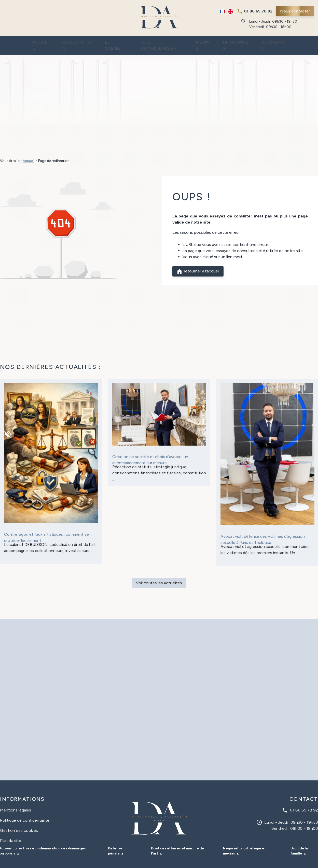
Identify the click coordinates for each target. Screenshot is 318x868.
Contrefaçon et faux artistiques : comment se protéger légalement (46, 527)
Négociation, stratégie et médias (244, 841)
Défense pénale (115, 841)
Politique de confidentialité (25, 810)
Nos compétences (161, 41)
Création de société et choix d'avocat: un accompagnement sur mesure (150, 449)
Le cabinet (112, 41)
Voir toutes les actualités (159, 573)
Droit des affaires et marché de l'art (177, 841)
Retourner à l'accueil (198, 261)
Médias (208, 41)
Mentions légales (16, 800)
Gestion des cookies (19, 820)
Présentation (68, 41)
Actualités (286, 41)
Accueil (29, 41)
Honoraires (244, 41)
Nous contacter (295, 11)
